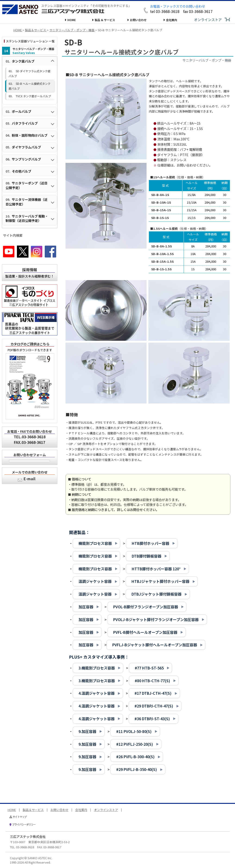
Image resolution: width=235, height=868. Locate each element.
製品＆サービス (33, 810)
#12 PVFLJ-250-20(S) (135, 744)
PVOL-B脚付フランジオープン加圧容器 (146, 607)
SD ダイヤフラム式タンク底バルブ (30, 74)
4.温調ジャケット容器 (97, 693)
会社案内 (172, 20)
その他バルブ (22, 171)
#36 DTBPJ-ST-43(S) (152, 719)
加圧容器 (86, 607)
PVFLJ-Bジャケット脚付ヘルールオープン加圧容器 (155, 645)
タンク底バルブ (23, 61)
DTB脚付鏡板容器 (147, 556)
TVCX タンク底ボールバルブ (33, 96)
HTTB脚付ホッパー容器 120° (156, 569)
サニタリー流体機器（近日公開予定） (27, 202)
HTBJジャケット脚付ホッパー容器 (160, 581)
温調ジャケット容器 (95, 581)
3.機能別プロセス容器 (97, 668)
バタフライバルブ (25, 123)
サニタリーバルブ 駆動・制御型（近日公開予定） (27, 218)
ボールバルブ (22, 111)
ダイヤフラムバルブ (26, 147)
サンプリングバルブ (26, 159)
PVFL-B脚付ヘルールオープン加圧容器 (145, 632)
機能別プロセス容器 (95, 543)
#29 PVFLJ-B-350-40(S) (137, 769)
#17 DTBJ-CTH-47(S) (153, 693)
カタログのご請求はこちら (30, 344)
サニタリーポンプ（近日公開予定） (27, 185)
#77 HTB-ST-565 (149, 668)
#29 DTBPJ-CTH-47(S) (154, 706)
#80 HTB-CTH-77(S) (152, 681)
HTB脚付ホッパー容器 (150, 543)
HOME (72, 20)
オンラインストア (208, 20)
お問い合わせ (138, 20)
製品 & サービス (105, 20)
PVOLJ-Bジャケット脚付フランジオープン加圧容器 (156, 619)
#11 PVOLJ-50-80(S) (134, 731)
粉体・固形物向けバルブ (30, 135)
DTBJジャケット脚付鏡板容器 (157, 594)
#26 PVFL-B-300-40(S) (135, 757)
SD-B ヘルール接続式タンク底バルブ (30, 86)
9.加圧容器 (87, 731)
